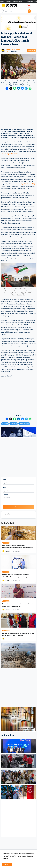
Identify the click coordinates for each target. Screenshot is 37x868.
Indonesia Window (13, 49)
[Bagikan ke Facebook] (7, 88)
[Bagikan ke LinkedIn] (18, 88)
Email (4, 487)
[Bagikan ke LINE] (15, 88)
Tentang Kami (7, 858)
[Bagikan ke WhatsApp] (30, 88)
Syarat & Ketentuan (20, 858)
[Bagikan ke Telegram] (26, 88)
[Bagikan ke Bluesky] (22, 88)
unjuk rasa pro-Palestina (9, 154)
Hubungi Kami (7, 861)
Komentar (6, 495)
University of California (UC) (26, 184)
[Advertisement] (18, 109)
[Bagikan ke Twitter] (11, 88)
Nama (5, 480)
